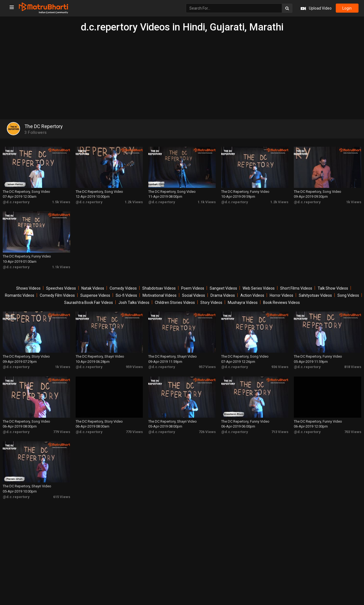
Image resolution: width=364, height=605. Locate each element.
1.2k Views (134, 202)
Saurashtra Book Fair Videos (89, 302)
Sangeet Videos (223, 288)
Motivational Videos (160, 295)
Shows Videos (28, 288)
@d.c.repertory (16, 202)
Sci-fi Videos (126, 295)
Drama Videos (223, 295)
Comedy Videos (123, 288)
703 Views (353, 432)
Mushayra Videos (243, 302)
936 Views (280, 367)
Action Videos (252, 295)
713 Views (280, 432)
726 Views (207, 432)
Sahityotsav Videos (315, 295)
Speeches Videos (61, 288)
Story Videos (211, 302)
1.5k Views (61, 202)
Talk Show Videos (333, 288)
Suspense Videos (95, 295)
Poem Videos (193, 288)
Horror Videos (281, 295)
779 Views (62, 432)
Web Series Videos (259, 288)
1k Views (354, 202)
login (347, 8)
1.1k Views (207, 202)
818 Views (353, 367)
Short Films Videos (296, 288)
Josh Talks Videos (134, 302)
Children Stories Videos (175, 302)
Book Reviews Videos (281, 302)
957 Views (207, 367)
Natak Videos (93, 288)
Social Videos (194, 295)
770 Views (134, 432)
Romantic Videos (20, 295)
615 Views (62, 497)
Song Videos (348, 295)
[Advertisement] (182, 74)
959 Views (134, 367)
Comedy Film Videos (57, 295)
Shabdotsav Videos (159, 288)
